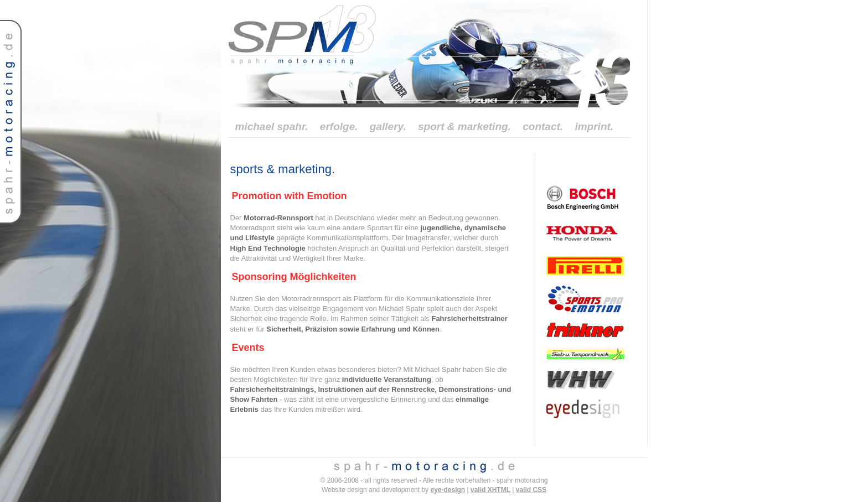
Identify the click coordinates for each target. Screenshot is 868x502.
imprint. (594, 126)
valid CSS (531, 490)
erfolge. (339, 126)
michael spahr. (272, 126)
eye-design (448, 490)
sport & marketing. (464, 126)
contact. (543, 126)
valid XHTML (490, 490)
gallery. (388, 126)
